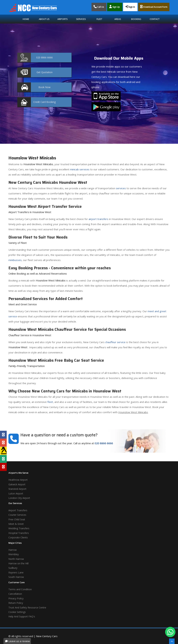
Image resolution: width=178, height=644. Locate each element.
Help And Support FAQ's (22, 616)
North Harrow (16, 559)
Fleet (99, 19)
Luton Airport (16, 493)
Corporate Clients (18, 537)
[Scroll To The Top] (172, 641)
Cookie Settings (17, 612)
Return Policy (16, 603)
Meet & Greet (16, 524)
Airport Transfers (18, 510)
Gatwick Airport (17, 484)
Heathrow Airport (18, 480)
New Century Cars (47, 636)
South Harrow (16, 577)
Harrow (13, 550)
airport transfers (98, 219)
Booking (136, 19)
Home (26, 19)
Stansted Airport (17, 489)
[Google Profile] (3, 443)
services (121, 188)
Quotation (45, 72)
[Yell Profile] (3, 451)
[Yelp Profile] (3, 467)
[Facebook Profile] (3, 435)
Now (44, 87)
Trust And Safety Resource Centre (27, 608)
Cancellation (15, 594)
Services (81, 19)
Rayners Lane (16, 572)
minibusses (15, 260)
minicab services (80, 169)
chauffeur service (115, 342)
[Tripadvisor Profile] (3, 459)
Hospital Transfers (19, 533)
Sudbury (13, 568)
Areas (118, 19)
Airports (62, 19)
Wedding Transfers (19, 528)
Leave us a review (18, 641)
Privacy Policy (16, 598)
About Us (44, 19)
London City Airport (19, 498)
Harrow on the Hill (18, 563)
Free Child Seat (17, 519)
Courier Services (17, 515)
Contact (155, 19)
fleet (50, 402)
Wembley (14, 554)
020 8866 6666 (104, 443)
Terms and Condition (20, 589)
